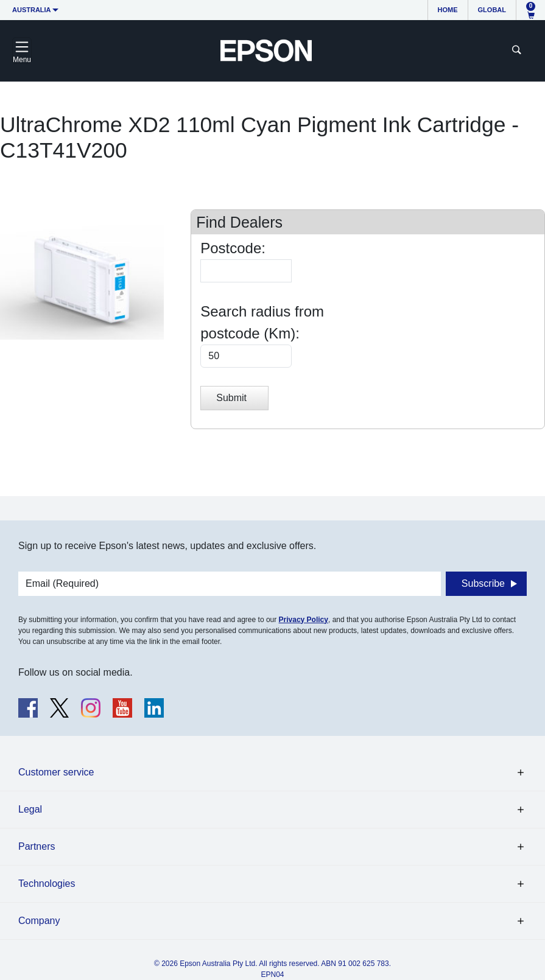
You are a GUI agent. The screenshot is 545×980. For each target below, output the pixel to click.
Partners (37, 846)
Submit (231, 398)
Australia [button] (32, 10)
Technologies (47, 884)
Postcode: (233, 248)
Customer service (56, 772)
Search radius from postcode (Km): (262, 322)
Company (39, 921)
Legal (30, 809)
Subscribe (483, 583)
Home (448, 10)
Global (492, 10)
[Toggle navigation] (22, 51)
